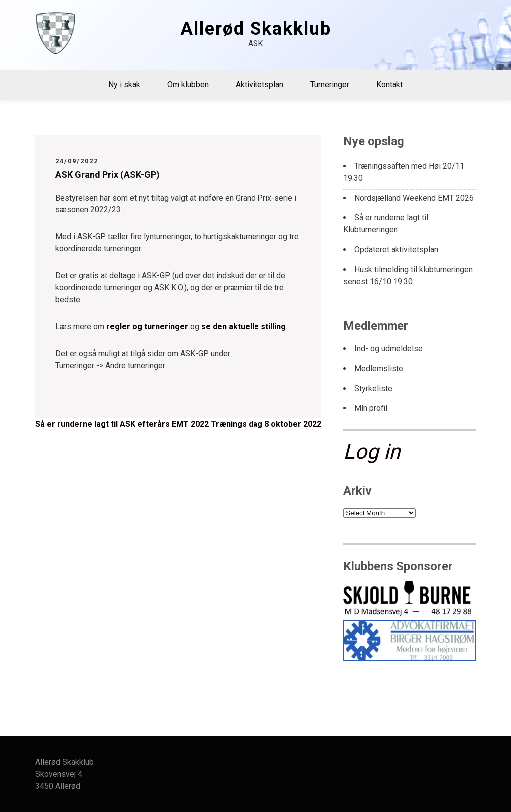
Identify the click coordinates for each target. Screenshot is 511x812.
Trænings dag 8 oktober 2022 (266, 424)
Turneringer (330, 85)
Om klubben (188, 85)
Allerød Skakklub (256, 29)
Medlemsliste (379, 368)
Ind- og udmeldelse (388, 348)
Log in (372, 452)
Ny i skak (124, 85)
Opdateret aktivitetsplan (396, 250)
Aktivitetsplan (259, 85)
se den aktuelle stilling (244, 326)
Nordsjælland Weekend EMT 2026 (414, 198)
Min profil (371, 408)
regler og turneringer (147, 326)
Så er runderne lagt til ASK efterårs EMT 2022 (122, 424)
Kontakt (389, 85)
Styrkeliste (373, 388)
